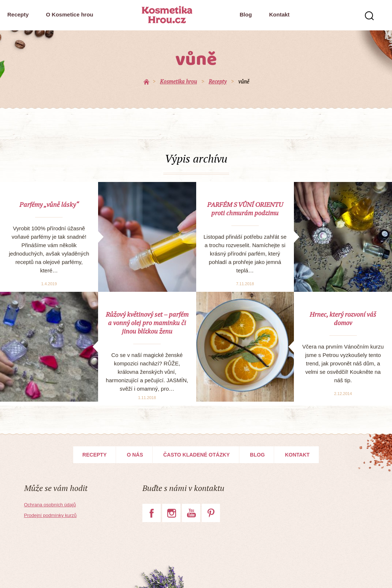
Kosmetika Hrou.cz (167, 15)
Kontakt (279, 14)
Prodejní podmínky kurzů (51, 515)
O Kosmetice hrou (70, 14)
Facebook (152, 513)
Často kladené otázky (197, 455)
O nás (135, 455)
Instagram (171, 513)
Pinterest (211, 513)
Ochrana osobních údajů (50, 505)
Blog (246, 14)
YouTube (191, 513)
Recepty (18, 14)
